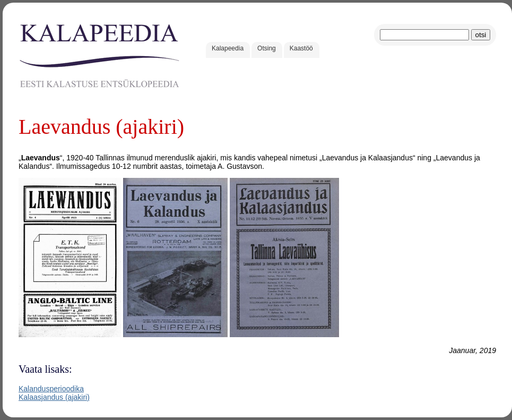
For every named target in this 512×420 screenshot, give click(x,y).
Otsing (267, 48)
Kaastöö (301, 48)
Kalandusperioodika (51, 389)
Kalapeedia (228, 48)
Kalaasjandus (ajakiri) (54, 397)
